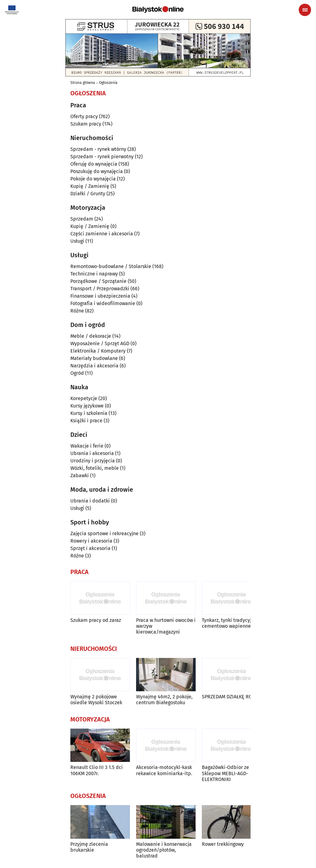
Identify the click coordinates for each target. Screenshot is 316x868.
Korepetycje (84, 398)
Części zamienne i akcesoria (102, 234)
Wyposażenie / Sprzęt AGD (100, 343)
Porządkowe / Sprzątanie (98, 281)
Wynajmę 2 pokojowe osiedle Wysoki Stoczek (96, 700)
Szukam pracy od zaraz (96, 620)
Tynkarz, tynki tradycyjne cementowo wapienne (229, 623)
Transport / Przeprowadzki (100, 289)
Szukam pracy (86, 124)
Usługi (77, 241)
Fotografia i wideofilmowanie (103, 303)
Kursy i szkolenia (89, 413)
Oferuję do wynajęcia (94, 164)
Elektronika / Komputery (98, 351)
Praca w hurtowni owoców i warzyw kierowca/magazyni (166, 626)
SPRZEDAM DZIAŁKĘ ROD (229, 697)
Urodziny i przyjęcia (93, 461)
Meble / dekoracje (91, 336)
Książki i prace (86, 421)
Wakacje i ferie (87, 446)
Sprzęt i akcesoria (90, 548)
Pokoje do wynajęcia (93, 179)
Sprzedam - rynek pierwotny (102, 157)
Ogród (77, 373)
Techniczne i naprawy (94, 274)
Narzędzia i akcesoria (94, 366)
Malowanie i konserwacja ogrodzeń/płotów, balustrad (164, 850)
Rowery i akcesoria (91, 541)
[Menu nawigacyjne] (305, 10)
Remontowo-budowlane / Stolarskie (111, 266)
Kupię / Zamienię (90, 186)
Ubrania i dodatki (90, 501)
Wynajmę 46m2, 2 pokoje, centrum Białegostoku (164, 700)
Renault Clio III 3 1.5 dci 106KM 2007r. (97, 770)
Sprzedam (82, 219)
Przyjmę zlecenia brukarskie (89, 847)
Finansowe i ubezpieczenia (100, 296)
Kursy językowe (87, 406)
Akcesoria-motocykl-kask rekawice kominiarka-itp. (164, 770)
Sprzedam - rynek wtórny (98, 149)
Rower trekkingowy (223, 844)
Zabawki (80, 475)
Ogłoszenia (108, 83)
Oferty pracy (84, 116)
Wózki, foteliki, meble (95, 468)
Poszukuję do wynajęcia (97, 171)
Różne (77, 311)
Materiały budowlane (94, 358)
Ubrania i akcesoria (92, 453)
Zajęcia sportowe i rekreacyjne (104, 533)
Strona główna (83, 83)
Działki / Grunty (88, 194)
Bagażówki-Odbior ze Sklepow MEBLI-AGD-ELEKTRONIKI (225, 773)
